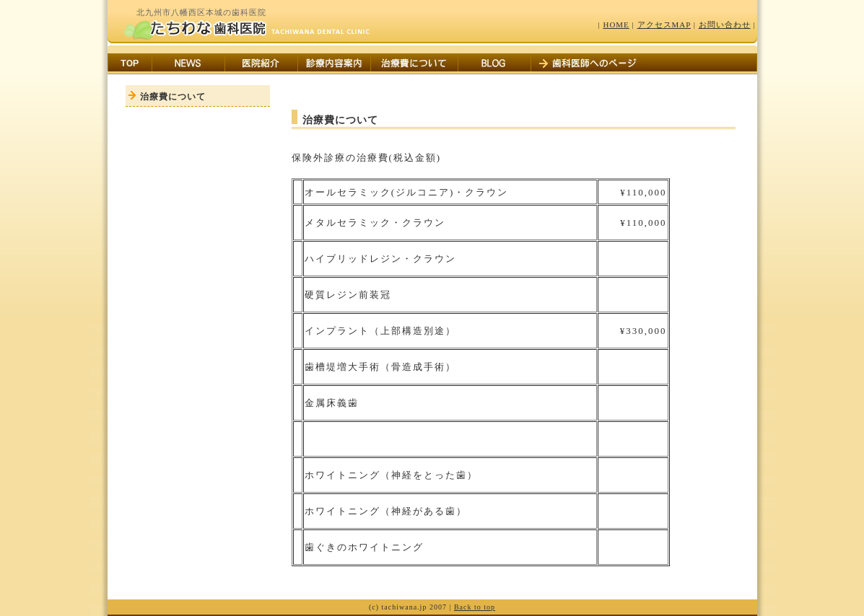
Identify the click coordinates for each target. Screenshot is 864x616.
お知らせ (188, 64)
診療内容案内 (334, 64)
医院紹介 (261, 64)
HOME (616, 25)
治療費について (414, 64)
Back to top (475, 607)
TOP (130, 64)
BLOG (494, 64)
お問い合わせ (725, 25)
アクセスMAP (664, 25)
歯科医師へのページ (589, 64)
